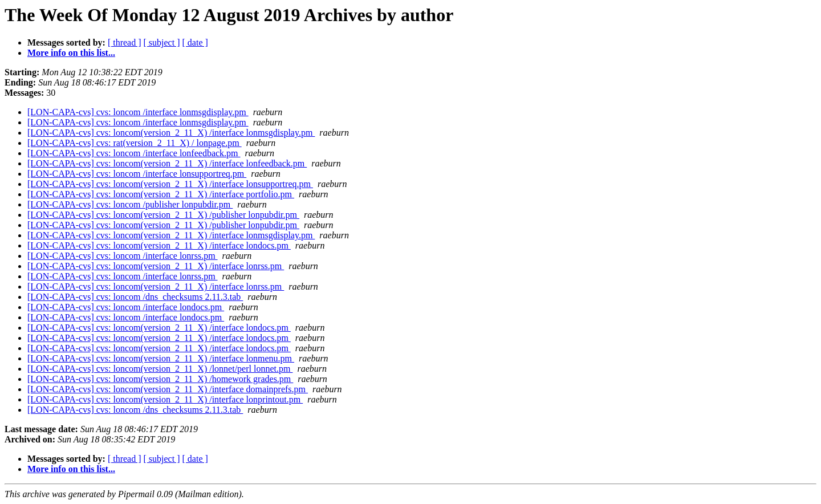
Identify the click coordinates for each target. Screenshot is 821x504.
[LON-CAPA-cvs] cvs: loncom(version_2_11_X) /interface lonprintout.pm (165, 399)
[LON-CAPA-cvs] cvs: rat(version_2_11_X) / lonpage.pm (135, 143)
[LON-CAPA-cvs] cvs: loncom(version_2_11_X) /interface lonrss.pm (156, 266)
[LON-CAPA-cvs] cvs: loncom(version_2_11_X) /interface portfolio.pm (161, 194)
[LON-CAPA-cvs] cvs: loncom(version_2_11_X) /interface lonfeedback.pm (167, 163)
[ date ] (195, 42)
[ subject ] (162, 42)
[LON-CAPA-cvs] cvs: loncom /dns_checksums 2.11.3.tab (135, 297)
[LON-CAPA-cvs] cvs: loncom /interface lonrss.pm (123, 256)
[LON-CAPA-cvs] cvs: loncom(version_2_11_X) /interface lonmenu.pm (161, 358)
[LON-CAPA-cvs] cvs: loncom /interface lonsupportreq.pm (137, 174)
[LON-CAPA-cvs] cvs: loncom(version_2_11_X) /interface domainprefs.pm (168, 389)
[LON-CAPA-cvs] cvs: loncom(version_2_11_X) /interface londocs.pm (159, 245)
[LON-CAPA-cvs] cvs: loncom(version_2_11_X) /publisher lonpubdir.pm (163, 215)
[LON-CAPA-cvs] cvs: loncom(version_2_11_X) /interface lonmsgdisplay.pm (171, 133)
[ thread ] (125, 42)
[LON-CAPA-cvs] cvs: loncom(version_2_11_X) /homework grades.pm (160, 379)
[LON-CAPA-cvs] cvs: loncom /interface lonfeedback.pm (134, 153)
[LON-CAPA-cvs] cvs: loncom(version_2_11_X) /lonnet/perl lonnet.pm (160, 369)
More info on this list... (71, 53)
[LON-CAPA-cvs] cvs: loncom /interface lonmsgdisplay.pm (138, 112)
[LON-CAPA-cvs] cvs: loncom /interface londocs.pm (126, 307)
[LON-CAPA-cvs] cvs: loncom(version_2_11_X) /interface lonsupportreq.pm (170, 184)
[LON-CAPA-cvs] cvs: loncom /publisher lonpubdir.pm (130, 204)
